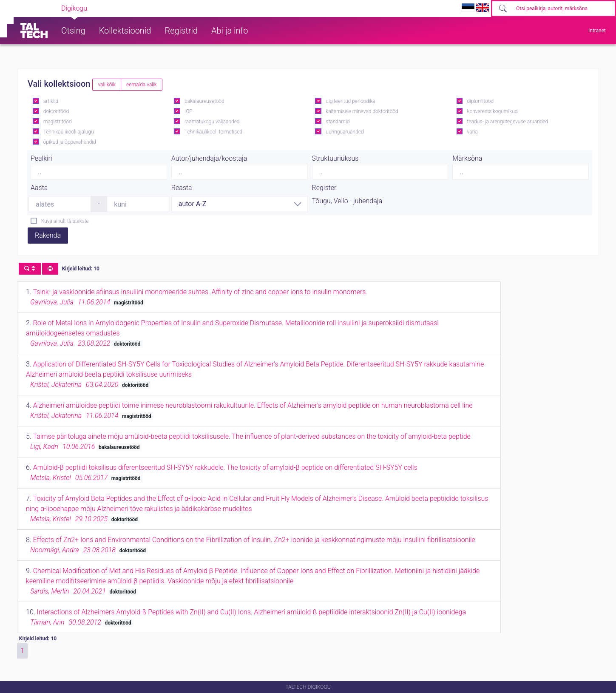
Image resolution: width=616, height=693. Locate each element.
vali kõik (107, 85)
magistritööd (58, 122)
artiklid (51, 101)
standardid (338, 122)
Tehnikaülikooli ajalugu (69, 132)
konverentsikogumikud (493, 111)
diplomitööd (481, 101)
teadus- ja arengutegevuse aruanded (508, 122)
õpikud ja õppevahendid (70, 142)
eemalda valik (142, 85)
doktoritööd (56, 111)
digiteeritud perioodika (350, 101)
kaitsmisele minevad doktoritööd (362, 111)
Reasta (182, 188)
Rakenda (48, 235)
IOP (189, 111)
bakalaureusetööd (204, 101)
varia (473, 132)
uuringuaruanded (345, 132)
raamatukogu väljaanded (212, 122)
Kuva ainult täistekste (65, 221)
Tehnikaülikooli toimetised (213, 132)
